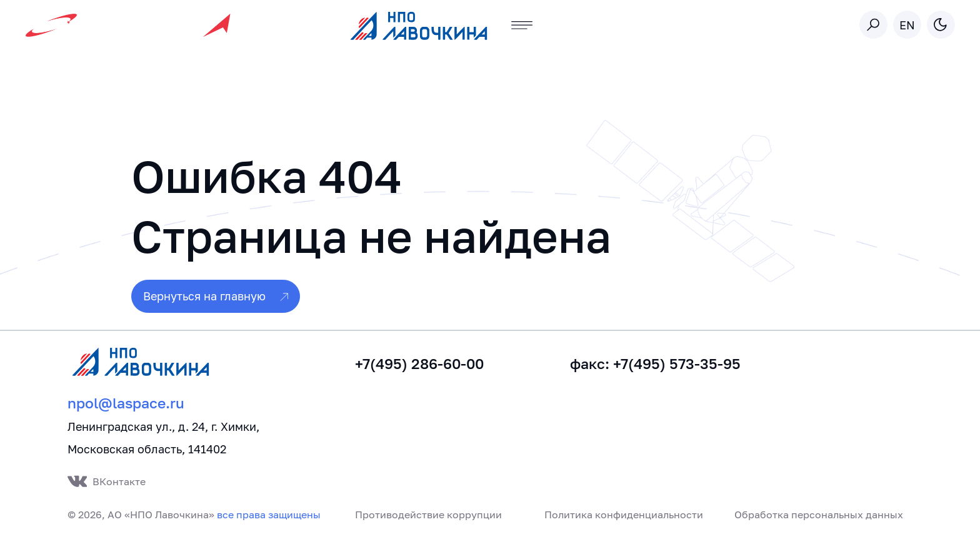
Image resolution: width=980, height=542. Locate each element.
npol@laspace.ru (126, 403)
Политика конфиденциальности (624, 515)
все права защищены (269, 515)
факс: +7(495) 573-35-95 (655, 364)
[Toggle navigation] (522, 25)
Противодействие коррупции (428, 515)
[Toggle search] (873, 25)
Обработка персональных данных (819, 515)
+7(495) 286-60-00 (419, 364)
